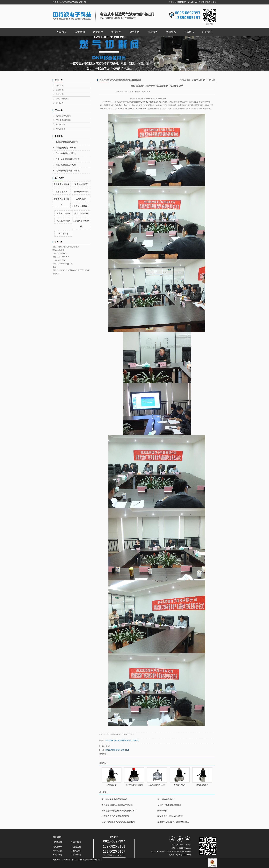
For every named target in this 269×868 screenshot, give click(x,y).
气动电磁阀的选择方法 (66, 153)
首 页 (194, 80)
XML (195, 2)
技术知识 (60, 94)
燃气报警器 (61, 129)
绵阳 (99, 860)
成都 (76, 860)
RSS (190, 2)
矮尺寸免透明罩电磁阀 (134, 785)
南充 (84, 860)
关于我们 (80, 32)
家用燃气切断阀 (81, 184)
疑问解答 (60, 103)
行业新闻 (60, 90)
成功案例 (134, 32)
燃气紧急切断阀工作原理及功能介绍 (117, 805)
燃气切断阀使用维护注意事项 (114, 799)
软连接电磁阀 (62, 192)
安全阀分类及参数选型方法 (169, 805)
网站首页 (62, 32)
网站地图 (182, 2)
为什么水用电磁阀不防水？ (68, 159)
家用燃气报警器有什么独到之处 (117, 750)
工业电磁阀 (81, 199)
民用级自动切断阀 (63, 116)
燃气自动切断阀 (81, 213)
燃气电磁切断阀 (81, 192)
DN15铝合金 (112, 785)
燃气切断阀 (110, 740)
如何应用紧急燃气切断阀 (67, 142)
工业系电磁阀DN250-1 (157, 785)
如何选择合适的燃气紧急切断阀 (115, 816)
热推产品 (56, 860)
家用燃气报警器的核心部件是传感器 (173, 822)
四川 (73, 860)
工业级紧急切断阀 (63, 120)
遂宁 (88, 860)
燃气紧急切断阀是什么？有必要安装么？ (119, 811)
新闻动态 (171, 32)
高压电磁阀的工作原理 (66, 165)
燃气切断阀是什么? (166, 799)
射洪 (80, 860)
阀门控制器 (61, 125)
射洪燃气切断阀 (63, 213)
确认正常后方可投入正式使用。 (171, 816)
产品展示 (98, 32)
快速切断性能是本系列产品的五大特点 (118, 822)
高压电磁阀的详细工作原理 (68, 171)
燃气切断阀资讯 (62, 99)
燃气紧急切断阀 (63, 221)
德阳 (96, 860)
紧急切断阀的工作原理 (66, 148)
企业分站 (173, 2)
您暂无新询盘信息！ (208, 2)
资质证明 (116, 32)
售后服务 (153, 32)
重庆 (92, 860)
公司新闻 (60, 86)
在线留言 (189, 32)
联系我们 (207, 32)
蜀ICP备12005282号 (184, 855)
